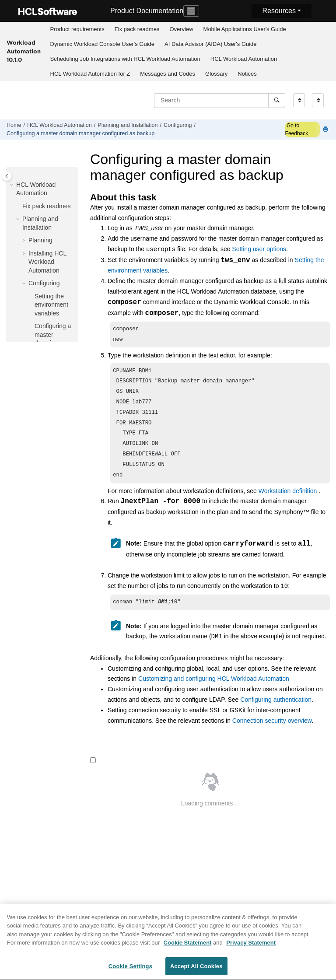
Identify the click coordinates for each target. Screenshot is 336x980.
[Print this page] (326, 130)
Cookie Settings (130, 971)
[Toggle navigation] (191, 11)
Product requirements (77, 29)
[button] (13, 185)
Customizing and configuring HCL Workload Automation (214, 691)
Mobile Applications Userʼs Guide (245, 29)
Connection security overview (272, 733)
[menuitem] (77, 29)
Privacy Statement (251, 947)
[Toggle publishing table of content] (7, 176)
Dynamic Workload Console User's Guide (103, 44)
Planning (40, 240)
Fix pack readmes (137, 29)
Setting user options (259, 249)
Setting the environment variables (51, 305)
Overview (181, 29)
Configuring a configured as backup (80, 133)
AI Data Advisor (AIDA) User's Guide (211, 44)
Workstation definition (288, 502)
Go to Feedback (297, 129)
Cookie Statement (188, 947)
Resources (279, 11)
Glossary (216, 74)
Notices (247, 74)
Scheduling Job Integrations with (125, 59)
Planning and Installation (128, 125)
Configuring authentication (276, 712)
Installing (47, 262)
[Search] (277, 100)
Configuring (178, 125)
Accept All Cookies (196, 971)
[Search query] (220, 100)
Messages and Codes (168, 74)
